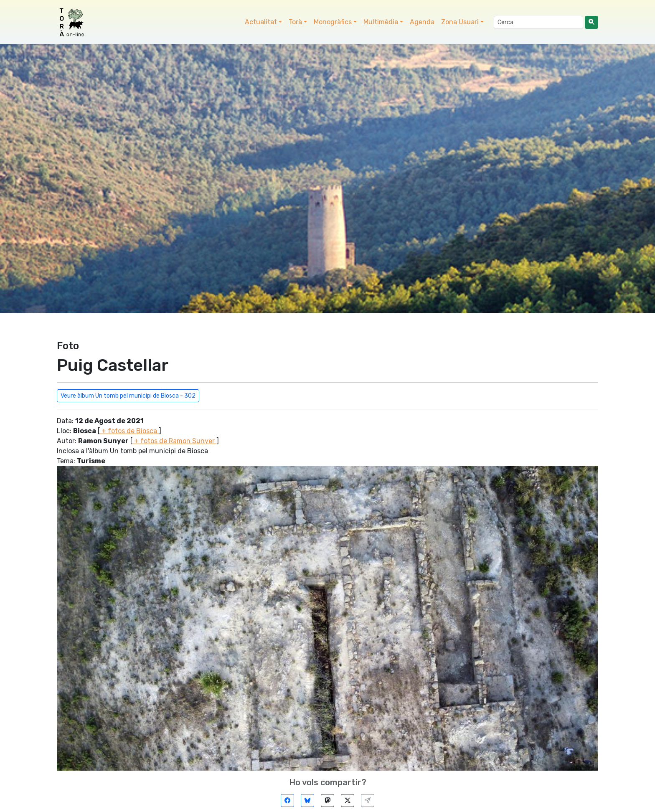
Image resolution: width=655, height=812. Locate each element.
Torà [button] (295, 22)
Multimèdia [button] (381, 22)
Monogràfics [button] (333, 22)
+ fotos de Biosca (129, 431)
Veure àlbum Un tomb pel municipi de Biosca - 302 (128, 396)
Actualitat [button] (261, 22)
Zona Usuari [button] (460, 22)
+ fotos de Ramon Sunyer (174, 441)
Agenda (422, 22)
